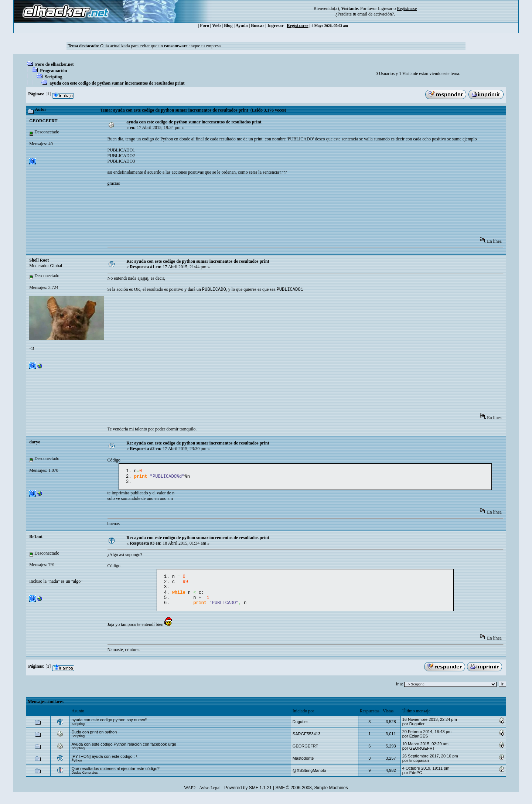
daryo (35, 443)
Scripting (53, 77)
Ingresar (385, 8)
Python (77, 768)
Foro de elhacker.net (54, 64)
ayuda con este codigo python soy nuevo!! (109, 727)
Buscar (258, 25)
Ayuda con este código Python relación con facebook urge (124, 752)
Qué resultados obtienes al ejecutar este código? (115, 776)
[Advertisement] (242, 214)
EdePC (416, 780)
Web (216, 25)
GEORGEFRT (43, 121)
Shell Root (39, 260)
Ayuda (242, 25)
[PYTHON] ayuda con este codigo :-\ (104, 764)
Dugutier (300, 729)
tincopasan (419, 768)
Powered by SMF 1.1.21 (248, 795)
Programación (53, 71)
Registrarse (298, 25)
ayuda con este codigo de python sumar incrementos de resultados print (117, 83)
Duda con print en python (94, 739)
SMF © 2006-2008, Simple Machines (312, 795)
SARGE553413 (306, 741)
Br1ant (36, 539)
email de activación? (376, 14)
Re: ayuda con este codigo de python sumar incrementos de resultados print (198, 261)
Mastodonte (303, 766)
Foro (204, 25)
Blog (228, 25)
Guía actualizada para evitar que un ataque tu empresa (160, 46)
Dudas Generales (84, 780)
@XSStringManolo (309, 778)
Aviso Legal (210, 795)
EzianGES (419, 743)
